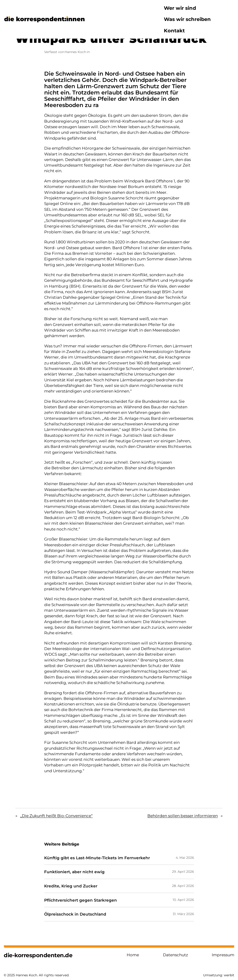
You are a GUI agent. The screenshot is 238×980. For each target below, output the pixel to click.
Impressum (223, 955)
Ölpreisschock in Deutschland (75, 914)
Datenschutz (175, 955)
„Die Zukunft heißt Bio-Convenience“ (56, 816)
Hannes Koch (75, 52)
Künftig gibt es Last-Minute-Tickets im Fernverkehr (97, 858)
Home (133, 955)
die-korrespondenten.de (38, 955)
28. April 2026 (183, 886)
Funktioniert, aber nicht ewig (74, 872)
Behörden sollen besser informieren (183, 816)
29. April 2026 (183, 872)
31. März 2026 (183, 914)
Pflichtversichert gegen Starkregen (81, 900)
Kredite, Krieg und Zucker (71, 886)
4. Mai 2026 (185, 858)
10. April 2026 (183, 900)
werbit (229, 975)
